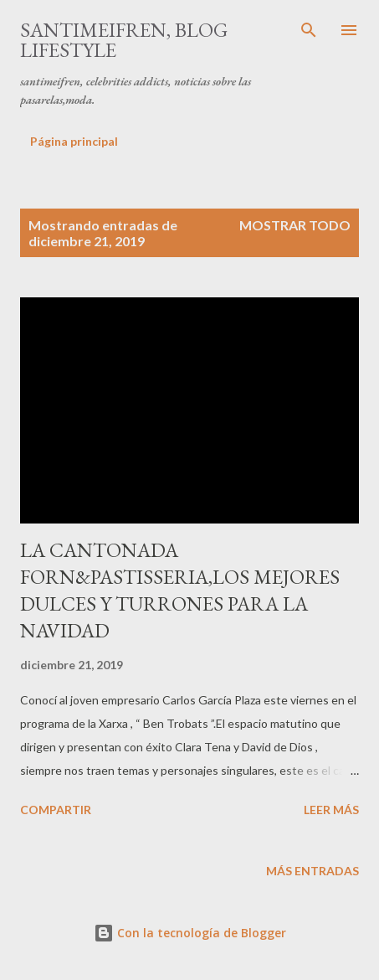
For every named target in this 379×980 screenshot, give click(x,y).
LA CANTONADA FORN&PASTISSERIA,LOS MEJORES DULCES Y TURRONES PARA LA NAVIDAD (180, 590)
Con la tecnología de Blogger (190, 933)
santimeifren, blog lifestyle (124, 40)
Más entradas (312, 871)
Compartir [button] (56, 810)
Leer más (331, 810)
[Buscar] (309, 30)
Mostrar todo (295, 225)
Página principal (74, 141)
